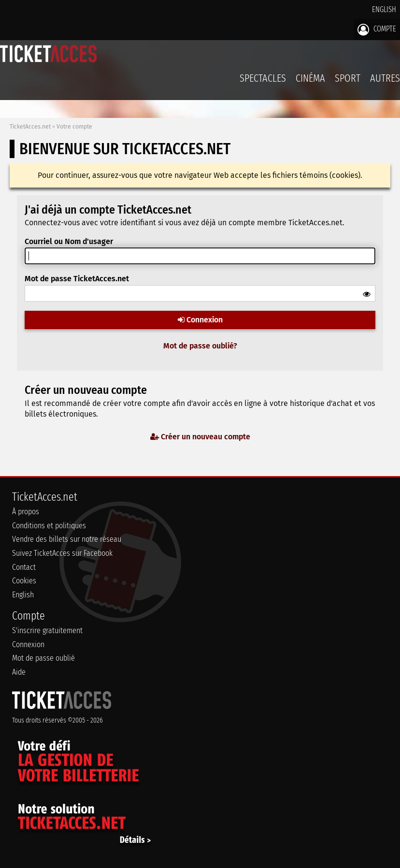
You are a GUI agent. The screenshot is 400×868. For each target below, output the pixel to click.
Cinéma (310, 78)
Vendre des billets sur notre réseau (67, 539)
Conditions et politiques (49, 526)
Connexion (200, 320)
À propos (26, 512)
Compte (377, 29)
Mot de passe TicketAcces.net (77, 279)
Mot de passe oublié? (200, 346)
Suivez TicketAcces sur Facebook (62, 553)
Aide (19, 672)
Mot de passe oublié (43, 658)
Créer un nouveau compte (200, 437)
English (384, 9)
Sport (348, 78)
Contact (24, 567)
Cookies (24, 581)
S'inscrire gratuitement (47, 630)
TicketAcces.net (30, 127)
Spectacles (263, 78)
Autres (385, 78)
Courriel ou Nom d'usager (69, 241)
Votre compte (74, 127)
